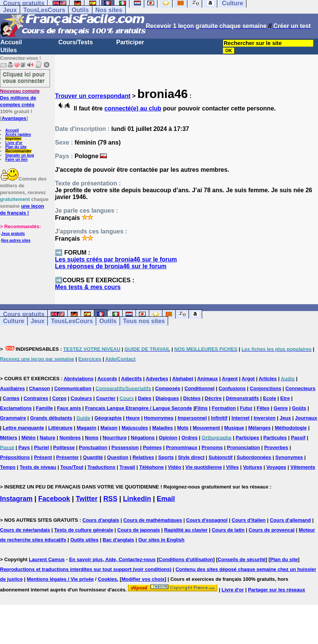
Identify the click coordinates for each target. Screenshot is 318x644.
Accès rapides (18, 135)
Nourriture (115, 438)
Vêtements (303, 467)
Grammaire (13, 418)
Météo (28, 438)
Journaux (306, 418)
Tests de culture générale (84, 530)
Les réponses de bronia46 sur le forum (111, 266)
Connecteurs (300, 388)
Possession (125, 447)
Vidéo (175, 467)
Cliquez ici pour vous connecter (24, 77)
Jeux (10, 10)
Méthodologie (291, 428)
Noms (92, 438)
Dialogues (167, 398)
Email (166, 499)
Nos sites (109, 10)
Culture (14, 321)
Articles (268, 379)
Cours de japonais (139, 530)
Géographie (108, 418)
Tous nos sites (144, 321)
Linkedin (137, 499)
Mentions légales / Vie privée (60, 579)
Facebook (54, 499)
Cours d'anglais (101, 520)
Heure (133, 418)
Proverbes (276, 447)
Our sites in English (161, 540)
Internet (241, 418)
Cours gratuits (24, 314)
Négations (143, 438)
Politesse (64, 447)
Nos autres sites (16, 240)
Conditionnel (199, 388)
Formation (224, 408)
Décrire (213, 398)
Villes (232, 467)
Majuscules (135, 428)
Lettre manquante (23, 428)
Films (201, 408)
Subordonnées (254, 457)
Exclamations (16, 408)
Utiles (9, 50)
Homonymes (159, 418)
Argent (230, 379)
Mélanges (260, 428)
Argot (248, 379)
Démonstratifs (242, 398)
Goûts (299, 408)
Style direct (191, 457)
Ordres (189, 438)
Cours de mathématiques (153, 520)
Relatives (143, 457)
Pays (24, 447)
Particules (275, 438)
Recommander (18, 151)
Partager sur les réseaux (277, 590)
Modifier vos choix (143, 579)
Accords (107, 379)
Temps (8, 467)
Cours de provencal (272, 530)
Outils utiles (84, 540)
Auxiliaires (12, 388)
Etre (285, 398)
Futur (246, 408)
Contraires (36, 398)
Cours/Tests (76, 42)
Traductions (101, 467)
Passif (298, 438)
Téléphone (152, 467)
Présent (43, 457)
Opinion (168, 438)
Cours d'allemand (291, 520)
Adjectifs (132, 379)
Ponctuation (93, 447)
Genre (281, 408)
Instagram (16, 499)
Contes (11, 398)
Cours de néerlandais (25, 530)
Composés (168, 388)
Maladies (163, 428)
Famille (44, 408)
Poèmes (152, 447)
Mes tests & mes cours (88, 287)
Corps (59, 398)
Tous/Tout (72, 467)
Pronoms (212, 447)
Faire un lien (16, 159)
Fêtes (263, 408)
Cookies (107, 579)
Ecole (270, 398)
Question (118, 457)
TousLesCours (44, 10)
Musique (234, 428)
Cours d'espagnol (207, 520)
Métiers (9, 438)
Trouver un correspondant (93, 96)
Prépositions (15, 457)
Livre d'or (14, 143)
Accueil (11, 42)
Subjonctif (221, 457)
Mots (183, 428)
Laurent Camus (47, 559)
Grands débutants (51, 418)
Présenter (67, 457)
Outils (80, 10)
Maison (109, 428)
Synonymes (289, 457)
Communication (73, 388)
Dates (144, 398)
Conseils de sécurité (242, 559)
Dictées (192, 398)
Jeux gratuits (13, 234)
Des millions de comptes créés (20, 98)
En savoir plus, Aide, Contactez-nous (112, 559)
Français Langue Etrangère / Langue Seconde (139, 408)
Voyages (277, 467)
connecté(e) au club (133, 108)
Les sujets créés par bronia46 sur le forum (116, 259)
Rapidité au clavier (186, 530)
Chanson (40, 388)
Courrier (106, 398)
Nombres (70, 438)
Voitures (253, 467)
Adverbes (157, 379)
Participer (130, 42)
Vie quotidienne (204, 467)
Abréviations (79, 379)
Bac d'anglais (118, 540)
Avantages (14, 118)
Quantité (93, 457)
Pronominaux (182, 447)
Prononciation (243, 447)
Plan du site (16, 147)
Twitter (87, 499)
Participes (247, 438)
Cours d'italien (249, 520)
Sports (166, 457)
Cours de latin (228, 530)
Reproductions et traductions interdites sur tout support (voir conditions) (86, 569)
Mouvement (206, 428)
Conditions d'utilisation (186, 559)
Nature (48, 438)
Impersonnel (192, 418)
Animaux (208, 379)
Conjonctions (266, 388)
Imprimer (13, 139)
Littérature (60, 428)
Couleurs (81, 398)
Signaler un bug (20, 155)
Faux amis (69, 408)
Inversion (265, 418)
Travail (127, 467)
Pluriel (42, 447)
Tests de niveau (38, 467)
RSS (110, 499)
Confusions (232, 388)
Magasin (86, 428)
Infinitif (219, 418)
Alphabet (183, 379)
